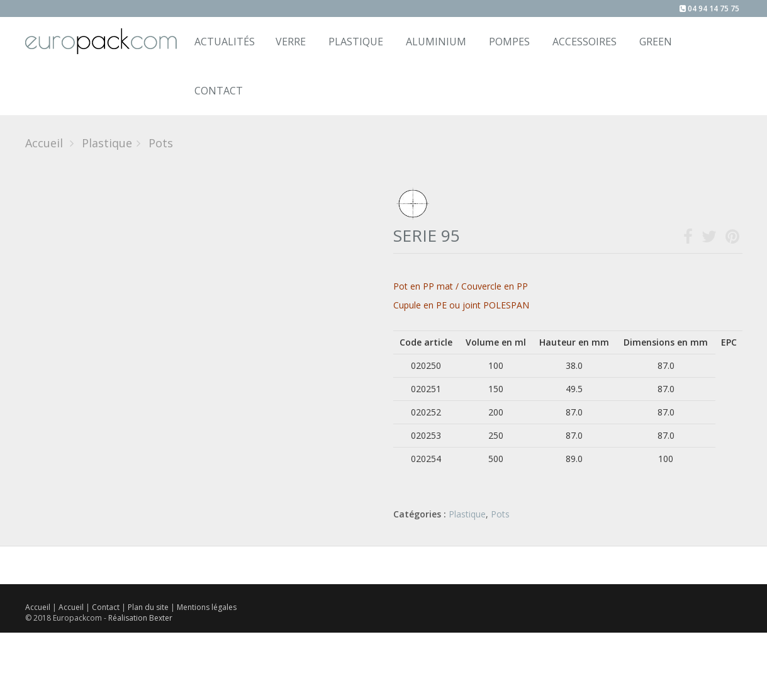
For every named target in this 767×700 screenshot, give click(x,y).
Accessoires (585, 42)
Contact (107, 607)
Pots (500, 514)
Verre (291, 42)
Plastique (356, 42)
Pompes (509, 42)
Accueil (44, 143)
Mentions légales (207, 607)
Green (656, 42)
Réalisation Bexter (140, 618)
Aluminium (436, 42)
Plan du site (149, 607)
